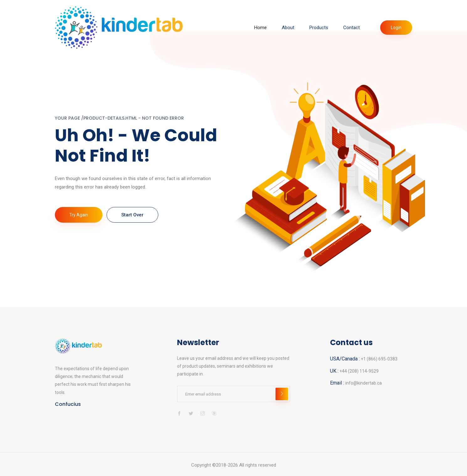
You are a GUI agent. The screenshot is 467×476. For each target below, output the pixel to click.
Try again (79, 215)
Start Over (132, 215)
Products (319, 28)
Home (260, 28)
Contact (352, 28)
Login (396, 28)
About (288, 28)
